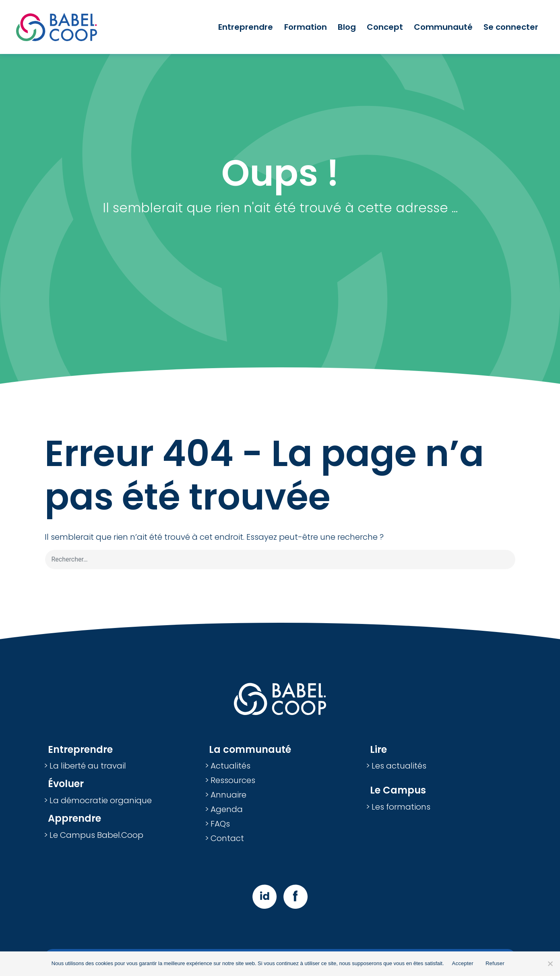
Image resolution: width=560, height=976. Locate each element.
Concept (385, 27)
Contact (227, 838)
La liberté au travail (88, 766)
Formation (306, 27)
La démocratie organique (101, 800)
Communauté (443, 27)
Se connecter (511, 27)
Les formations (401, 807)
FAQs (220, 824)
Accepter (463, 963)
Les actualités (399, 766)
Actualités (230, 766)
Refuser (495, 963)
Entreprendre (246, 27)
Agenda (227, 809)
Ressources (233, 780)
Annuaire (228, 795)
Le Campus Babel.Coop (96, 835)
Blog (347, 27)
